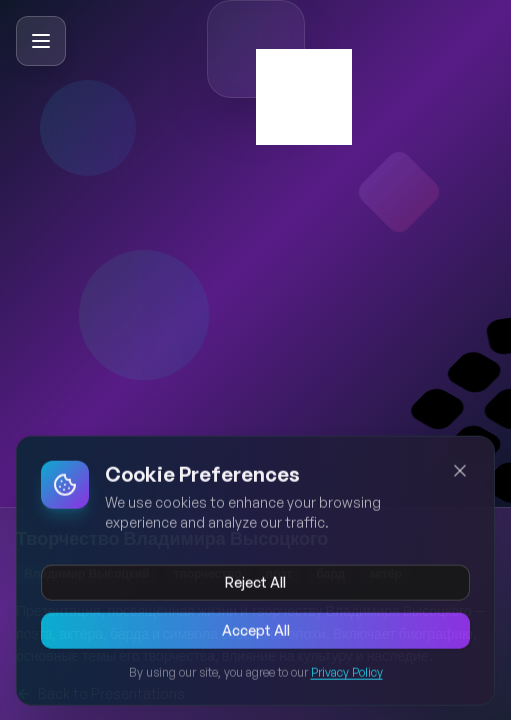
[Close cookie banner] (460, 474)
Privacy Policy (347, 675)
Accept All (256, 633)
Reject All (255, 585)
